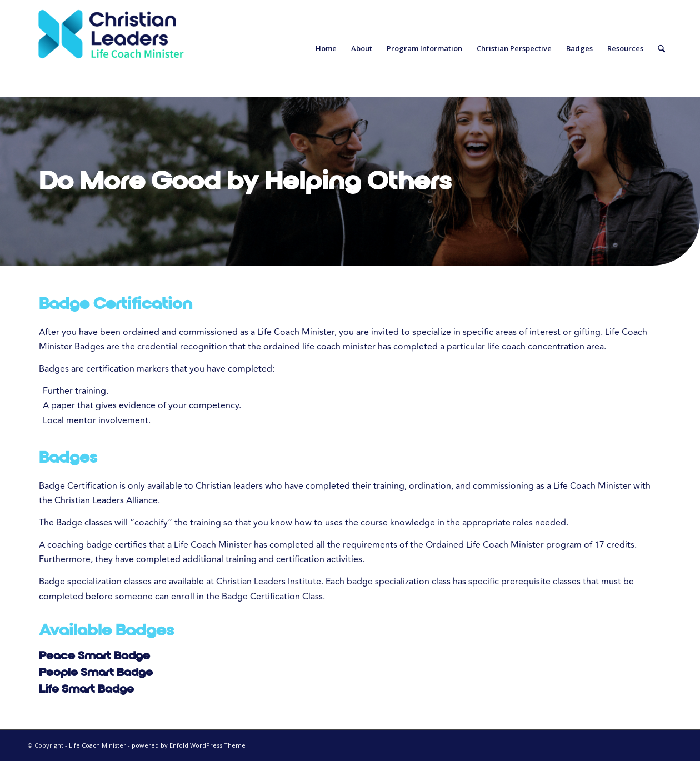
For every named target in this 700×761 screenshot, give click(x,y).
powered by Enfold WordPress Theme (189, 745)
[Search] (661, 49)
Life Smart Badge (86, 689)
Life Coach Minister (97, 745)
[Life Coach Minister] (111, 49)
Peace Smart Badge (94, 655)
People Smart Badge (96, 672)
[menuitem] (326, 49)
